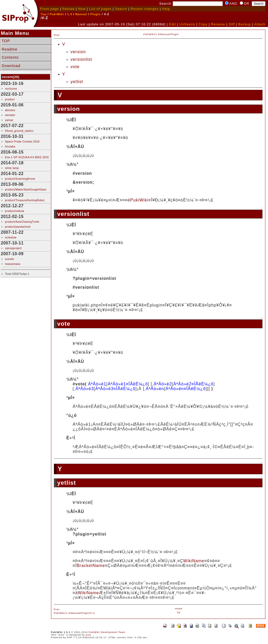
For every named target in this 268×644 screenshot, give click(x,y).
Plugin (96, 14)
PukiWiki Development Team (107, 632)
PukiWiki (57, 14)
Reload (68, 9)
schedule (11, 238)
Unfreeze (187, 24)
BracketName (91, 566)
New (82, 9)
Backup (245, 24)
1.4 (70, 14)
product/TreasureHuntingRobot (25, 200)
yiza (88, 635)
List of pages (100, 9)
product (10, 99)
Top (44, 14)
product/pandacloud (18, 227)
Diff (232, 24)
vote (75, 67)
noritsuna (11, 89)
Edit (172, 24)
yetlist (77, 82)
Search (121, 9)
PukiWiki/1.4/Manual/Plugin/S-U (74, 613)
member (10, 115)
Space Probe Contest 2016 (22, 142)
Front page (49, 9)
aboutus (10, 110)
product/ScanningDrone (20, 179)
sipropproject (13, 248)
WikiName (194, 561)
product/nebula (15, 211)
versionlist (81, 59)
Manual (81, 14)
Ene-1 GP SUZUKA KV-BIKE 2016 (27, 157)
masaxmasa (13, 264)
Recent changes (144, 9)
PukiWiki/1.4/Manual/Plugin (161, 34)
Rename (218, 24)
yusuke (10, 259)
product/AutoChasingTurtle (22, 222)
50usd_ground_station (19, 131)
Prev (57, 35)
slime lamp (12, 168)
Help (166, 9)
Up (179, 612)
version (78, 52)
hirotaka (10, 147)
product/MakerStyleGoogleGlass (26, 190)
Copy (203, 24)
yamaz (9, 120)
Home (179, 609)
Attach (260, 24)
